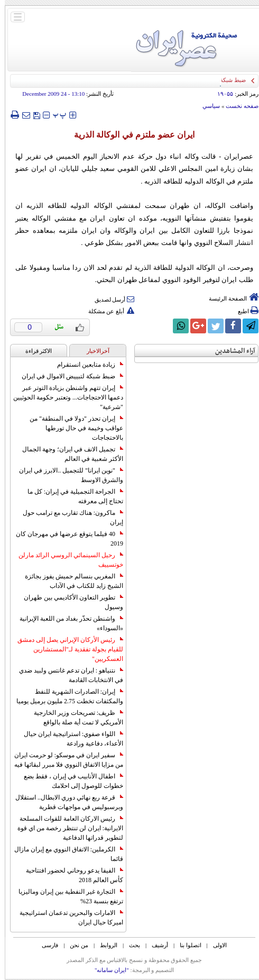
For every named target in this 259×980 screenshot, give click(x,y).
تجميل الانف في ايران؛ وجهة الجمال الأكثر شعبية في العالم (68, 454)
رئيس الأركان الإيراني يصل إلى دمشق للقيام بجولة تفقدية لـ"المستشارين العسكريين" (66, 649)
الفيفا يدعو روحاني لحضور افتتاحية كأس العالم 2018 (70, 875)
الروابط (104, 945)
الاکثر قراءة (34, 351)
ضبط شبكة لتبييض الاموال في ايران (68, 376)
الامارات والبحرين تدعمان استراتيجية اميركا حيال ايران (67, 918)
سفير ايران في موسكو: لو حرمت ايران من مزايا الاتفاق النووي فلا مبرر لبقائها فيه (64, 760)
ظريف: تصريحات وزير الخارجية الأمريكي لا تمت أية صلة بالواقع (74, 718)
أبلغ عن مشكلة (107, 311)
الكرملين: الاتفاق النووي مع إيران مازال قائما (64, 854)
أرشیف (155, 945)
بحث (130, 945)
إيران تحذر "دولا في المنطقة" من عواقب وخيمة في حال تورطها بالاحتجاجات (72, 428)
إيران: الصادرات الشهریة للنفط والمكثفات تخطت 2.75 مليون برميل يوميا (65, 696)
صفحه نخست (237, 106)
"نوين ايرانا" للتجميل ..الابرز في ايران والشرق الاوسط (66, 475)
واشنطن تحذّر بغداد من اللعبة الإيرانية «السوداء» (67, 623)
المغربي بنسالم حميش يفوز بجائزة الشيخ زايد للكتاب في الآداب (69, 581)
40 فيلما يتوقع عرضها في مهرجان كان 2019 (65, 539)
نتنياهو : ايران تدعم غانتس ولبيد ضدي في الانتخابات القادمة (66, 675)
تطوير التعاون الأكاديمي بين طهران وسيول (69, 602)
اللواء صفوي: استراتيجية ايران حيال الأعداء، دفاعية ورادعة (69, 739)
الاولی (215, 945)
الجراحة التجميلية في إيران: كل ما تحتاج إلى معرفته (71, 496)
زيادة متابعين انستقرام (85, 365)
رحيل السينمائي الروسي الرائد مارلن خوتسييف (66, 560)
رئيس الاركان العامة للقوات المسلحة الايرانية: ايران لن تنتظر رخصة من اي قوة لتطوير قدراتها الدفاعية (66, 828)
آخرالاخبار (93, 351)
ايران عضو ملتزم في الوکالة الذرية (129, 135)
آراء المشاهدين (230, 351)
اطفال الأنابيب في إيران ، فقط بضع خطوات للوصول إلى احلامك (69, 781)
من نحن (74, 945)
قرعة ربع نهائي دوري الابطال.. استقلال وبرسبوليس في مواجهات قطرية (64, 802)
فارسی (45, 945)
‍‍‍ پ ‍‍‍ (55, 115)
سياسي (206, 106)
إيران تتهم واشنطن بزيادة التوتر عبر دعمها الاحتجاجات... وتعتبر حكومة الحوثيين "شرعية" (63, 397)
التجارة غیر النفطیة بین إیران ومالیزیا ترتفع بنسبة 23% (66, 896)
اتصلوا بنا (186, 945)
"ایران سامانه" (107, 970)
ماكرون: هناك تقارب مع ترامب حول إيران (68, 518)
